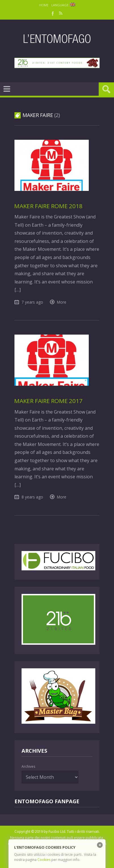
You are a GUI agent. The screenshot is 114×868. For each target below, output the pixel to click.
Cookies (44, 860)
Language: (63, 5)
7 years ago (32, 302)
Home (44, 5)
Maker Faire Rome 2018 (48, 206)
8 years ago (32, 497)
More (62, 302)
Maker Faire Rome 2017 (48, 401)
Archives (28, 766)
